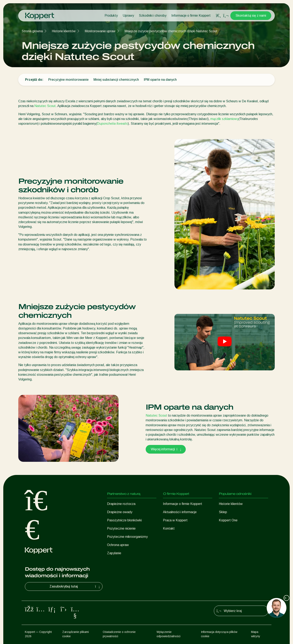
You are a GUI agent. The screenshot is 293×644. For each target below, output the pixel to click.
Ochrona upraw (118, 545)
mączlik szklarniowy (224, 119)
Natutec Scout (45, 106)
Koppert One (228, 520)
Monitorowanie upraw (100, 31)
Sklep (223, 512)
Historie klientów (64, 31)
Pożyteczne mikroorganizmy (127, 537)
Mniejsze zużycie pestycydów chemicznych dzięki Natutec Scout (171, 31)
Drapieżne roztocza (121, 504)
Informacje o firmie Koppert (191, 16)
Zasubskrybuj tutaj (75, 586)
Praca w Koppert (175, 520)
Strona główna (32, 31)
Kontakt (169, 528)
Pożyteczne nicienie (121, 528)
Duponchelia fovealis (112, 124)
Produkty (111, 16)
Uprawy (128, 16)
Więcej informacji (166, 449)
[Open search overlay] (218, 16)
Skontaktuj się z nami (251, 16)
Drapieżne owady (120, 512)
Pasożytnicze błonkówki (124, 520)
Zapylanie (114, 553)
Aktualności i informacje (180, 512)
